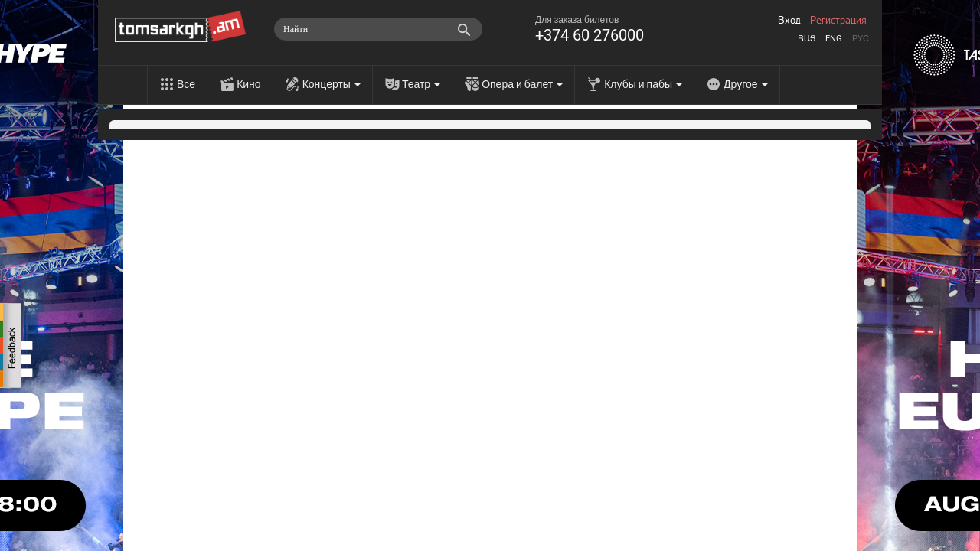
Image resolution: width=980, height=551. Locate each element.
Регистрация (838, 21)
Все (186, 84)
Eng (834, 39)
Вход (789, 21)
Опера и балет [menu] (522, 84)
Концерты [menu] (332, 84)
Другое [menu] (745, 84)
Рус (861, 39)
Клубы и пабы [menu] (643, 84)
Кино (249, 84)
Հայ (807, 39)
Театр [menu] (421, 84)
